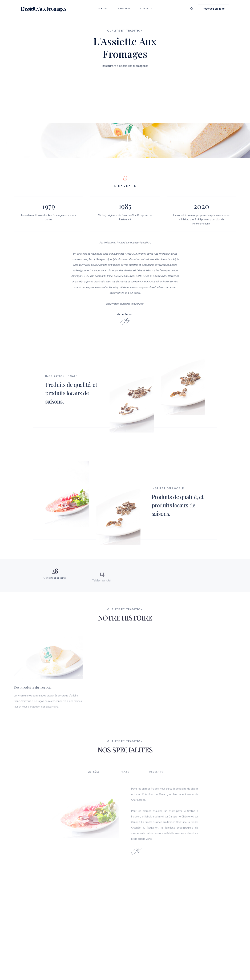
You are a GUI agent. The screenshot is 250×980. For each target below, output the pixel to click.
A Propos (124, 9)
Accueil (103, 9)
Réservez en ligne (214, 9)
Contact (146, 9)
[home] (43, 9)
